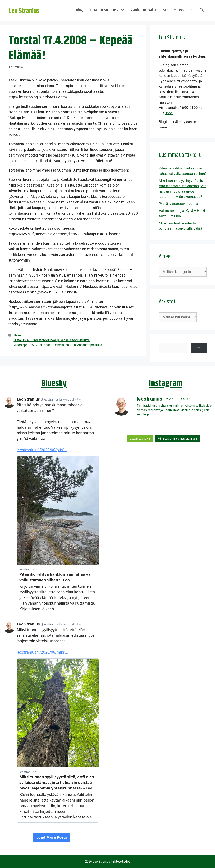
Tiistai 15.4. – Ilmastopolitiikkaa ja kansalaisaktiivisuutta (51, 340)
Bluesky (54, 384)
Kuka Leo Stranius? (109, 10)
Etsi (199, 348)
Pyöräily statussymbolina (178, 204)
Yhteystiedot (184, 10)
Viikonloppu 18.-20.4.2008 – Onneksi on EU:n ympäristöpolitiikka (58, 345)
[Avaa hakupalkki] (202, 10)
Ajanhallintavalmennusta (149, 10)
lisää (169, 113)
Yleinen (18, 335)
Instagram (166, 384)
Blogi (80, 10)
